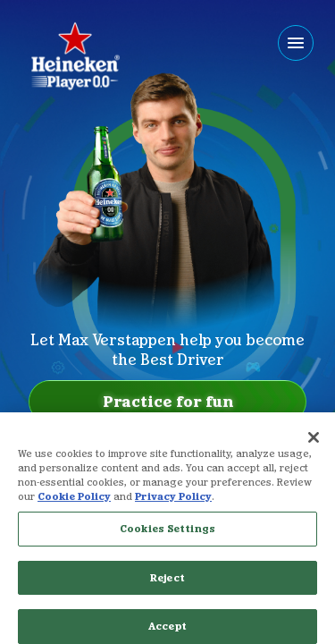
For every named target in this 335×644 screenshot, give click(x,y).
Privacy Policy (173, 513)
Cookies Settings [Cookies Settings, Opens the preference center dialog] (167, 546)
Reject (167, 594)
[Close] (314, 454)
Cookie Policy (74, 513)
